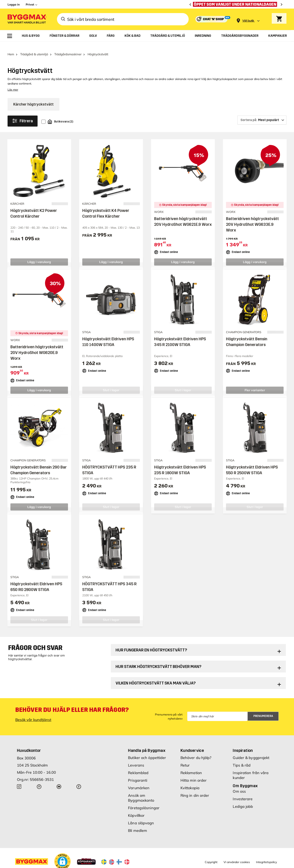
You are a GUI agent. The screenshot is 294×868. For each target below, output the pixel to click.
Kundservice (192, 743)
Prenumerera (263, 709)
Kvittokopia (190, 781)
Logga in (14, 4)
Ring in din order (195, 788)
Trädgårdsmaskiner (68, 47)
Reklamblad (138, 766)
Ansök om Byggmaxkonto (141, 791)
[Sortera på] (262, 113)
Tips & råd (242, 758)
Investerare (243, 792)
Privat (30, 4)
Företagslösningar (144, 801)
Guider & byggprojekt (251, 751)
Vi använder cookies (237, 855)
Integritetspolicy (266, 855)
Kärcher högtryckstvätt (33, 97)
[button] (62, 854)
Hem (11, 47)
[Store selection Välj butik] (248, 21)
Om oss (239, 784)
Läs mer (13, 82)
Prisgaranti (138, 773)
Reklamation (191, 766)
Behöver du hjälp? (196, 751)
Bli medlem (138, 823)
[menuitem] (10, 36)
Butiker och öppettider (147, 751)
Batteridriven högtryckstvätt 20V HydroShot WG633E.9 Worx (252, 217)
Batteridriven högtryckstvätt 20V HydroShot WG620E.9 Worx (37, 345)
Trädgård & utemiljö (34, 47)
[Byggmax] (27, 19)
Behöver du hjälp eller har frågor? (72, 703)
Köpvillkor (136, 808)
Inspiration (243, 743)
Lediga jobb (243, 799)
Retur (185, 758)
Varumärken (139, 781)
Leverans (136, 758)
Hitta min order (194, 773)
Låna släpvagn (141, 816)
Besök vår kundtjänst (33, 713)
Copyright (211, 855)
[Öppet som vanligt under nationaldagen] (236, 4)
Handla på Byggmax (147, 743)
